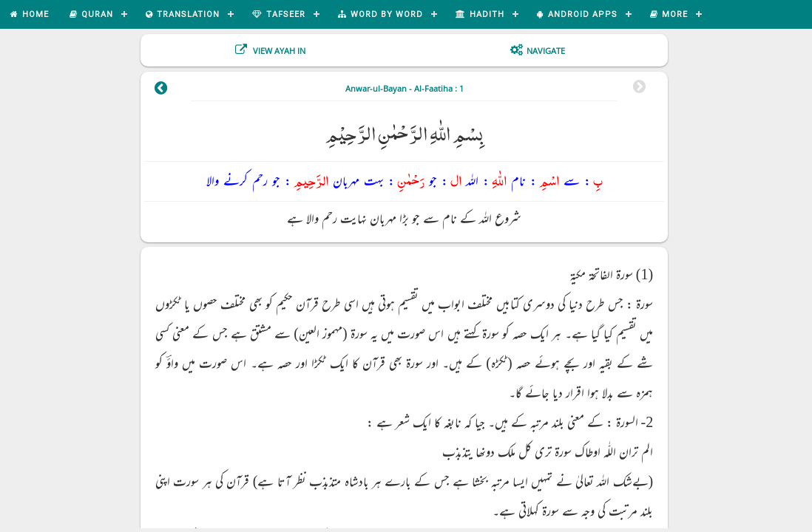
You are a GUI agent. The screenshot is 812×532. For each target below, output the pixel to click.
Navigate (546, 51)
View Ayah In (278, 51)
